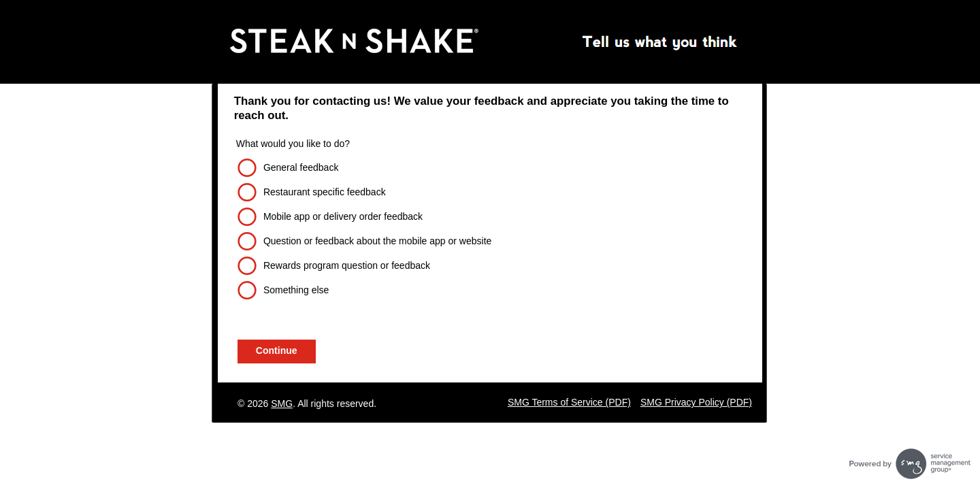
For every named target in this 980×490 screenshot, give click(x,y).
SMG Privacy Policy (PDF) (696, 402)
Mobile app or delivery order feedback (343, 216)
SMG (282, 404)
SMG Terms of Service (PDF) (569, 402)
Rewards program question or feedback (347, 265)
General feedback (301, 167)
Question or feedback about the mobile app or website (377, 241)
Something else (296, 290)
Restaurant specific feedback (325, 192)
